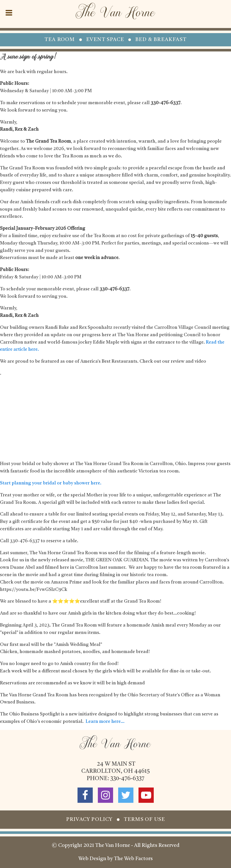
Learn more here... (105, 722)
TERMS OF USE (144, 820)
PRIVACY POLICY (89, 820)
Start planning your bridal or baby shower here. (51, 483)
